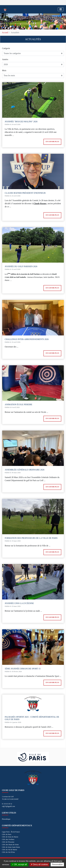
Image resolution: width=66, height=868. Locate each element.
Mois (4, 70)
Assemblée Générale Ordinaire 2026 (25, 470)
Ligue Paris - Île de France (11, 832)
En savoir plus (52, 142)
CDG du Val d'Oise (8, 852)
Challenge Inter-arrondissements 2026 (27, 339)
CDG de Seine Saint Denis (11, 847)
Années (5, 59)
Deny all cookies (39, 864)
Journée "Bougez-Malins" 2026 (21, 122)
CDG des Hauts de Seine (10, 845)
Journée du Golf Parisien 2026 (21, 266)
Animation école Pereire (18, 404)
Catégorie (6, 48)
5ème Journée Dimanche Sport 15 (23, 669)
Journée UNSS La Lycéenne (19, 603)
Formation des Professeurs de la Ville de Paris (31, 538)
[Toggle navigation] (61, 9)
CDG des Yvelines (8, 839)
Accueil (5, 32)
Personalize (57, 864)
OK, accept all (19, 864)
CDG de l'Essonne (8, 842)
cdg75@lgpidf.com (8, 806)
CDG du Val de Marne (9, 850)
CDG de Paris (7, 834)
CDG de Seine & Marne (10, 837)
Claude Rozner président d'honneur (25, 193)
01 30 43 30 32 (7, 804)
